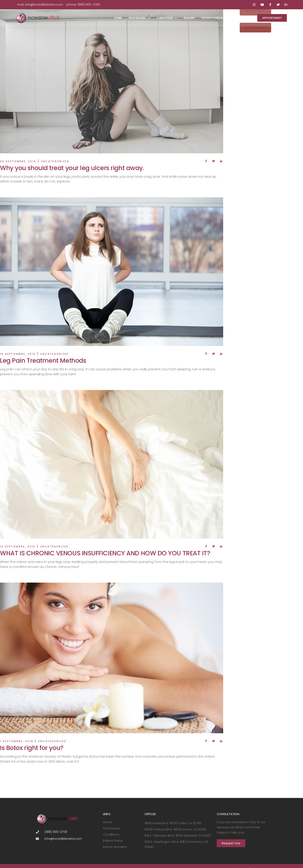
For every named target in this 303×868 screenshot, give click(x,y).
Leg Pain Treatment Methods (43, 361)
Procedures (139, 18)
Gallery (189, 18)
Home (118, 18)
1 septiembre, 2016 (17, 741)
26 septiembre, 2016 (18, 161)
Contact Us (238, 18)
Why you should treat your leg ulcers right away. (72, 168)
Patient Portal (212, 18)
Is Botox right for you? (32, 748)
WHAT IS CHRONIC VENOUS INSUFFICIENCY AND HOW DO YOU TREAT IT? (105, 553)
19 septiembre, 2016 (18, 354)
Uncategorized (55, 161)
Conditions (167, 18)
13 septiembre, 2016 (18, 547)
